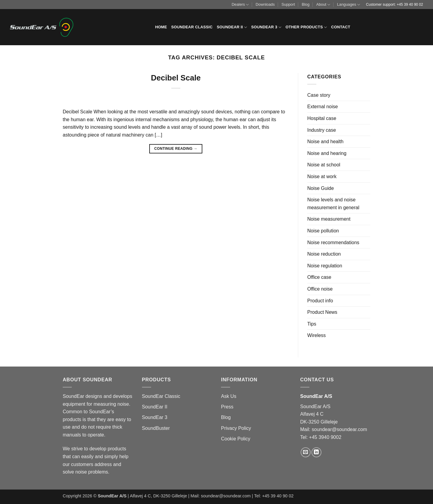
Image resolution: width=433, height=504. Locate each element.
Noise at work (322, 176)
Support (288, 4)
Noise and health (325, 142)
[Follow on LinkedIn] (316, 452)
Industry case (322, 130)
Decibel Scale (176, 78)
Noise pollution (323, 231)
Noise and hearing (327, 153)
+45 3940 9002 (325, 437)
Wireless (316, 335)
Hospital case (322, 118)
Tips (312, 324)
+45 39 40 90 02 (410, 5)
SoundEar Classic (192, 27)
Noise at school (324, 165)
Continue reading (176, 149)
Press (227, 407)
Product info (320, 301)
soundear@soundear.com (339, 429)
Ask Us (229, 396)
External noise (322, 107)
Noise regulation (325, 266)
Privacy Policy (236, 428)
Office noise (320, 289)
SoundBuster (156, 428)
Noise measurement (329, 219)
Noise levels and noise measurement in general (333, 204)
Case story (319, 95)
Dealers (240, 5)
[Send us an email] (306, 452)
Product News (322, 312)
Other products (306, 27)
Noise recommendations (333, 243)
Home (161, 27)
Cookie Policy (236, 439)
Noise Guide (321, 188)
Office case (319, 277)
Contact (341, 27)
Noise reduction (324, 254)
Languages (349, 5)
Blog (306, 4)
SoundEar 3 (266, 27)
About (323, 5)
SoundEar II (232, 27)
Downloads (265, 4)
